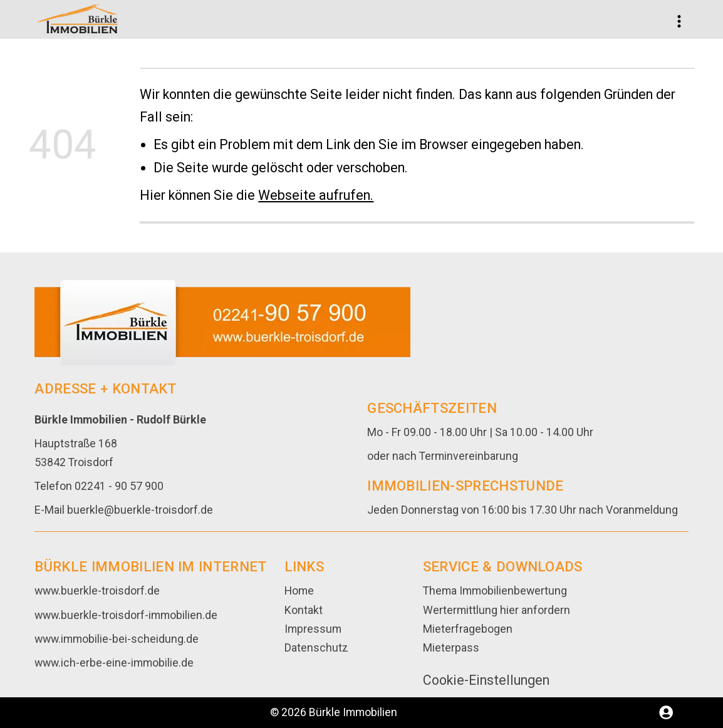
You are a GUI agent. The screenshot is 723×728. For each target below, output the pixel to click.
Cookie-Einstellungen (486, 680)
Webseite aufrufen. (316, 195)
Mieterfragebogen (468, 629)
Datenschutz (316, 648)
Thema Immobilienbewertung (495, 591)
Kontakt (304, 610)
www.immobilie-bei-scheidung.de (117, 639)
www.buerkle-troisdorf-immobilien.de (126, 615)
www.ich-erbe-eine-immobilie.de (114, 663)
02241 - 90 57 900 (119, 486)
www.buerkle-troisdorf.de (97, 591)
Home (299, 591)
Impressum (313, 629)
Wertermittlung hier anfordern (497, 610)
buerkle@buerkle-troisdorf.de (140, 510)
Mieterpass (451, 648)
